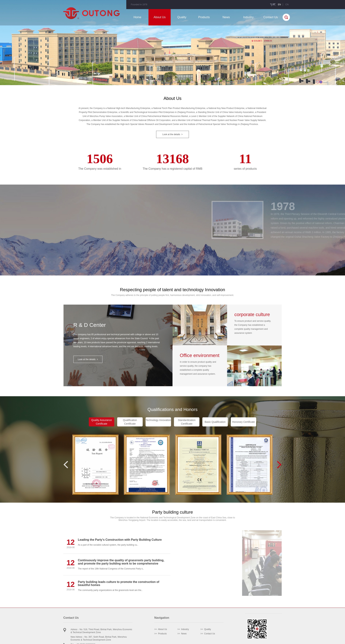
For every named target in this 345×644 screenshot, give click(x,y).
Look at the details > (172, 134)
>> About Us (161, 629)
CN (287, 5)
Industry (248, 17)
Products (204, 17)
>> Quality (206, 629)
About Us (160, 17)
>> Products (160, 634)
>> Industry (183, 629)
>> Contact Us (208, 634)
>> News (182, 634)
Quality (182, 17)
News (226, 17)
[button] (279, 499)
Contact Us (270, 17)
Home (137, 17)
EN (279, 5)
